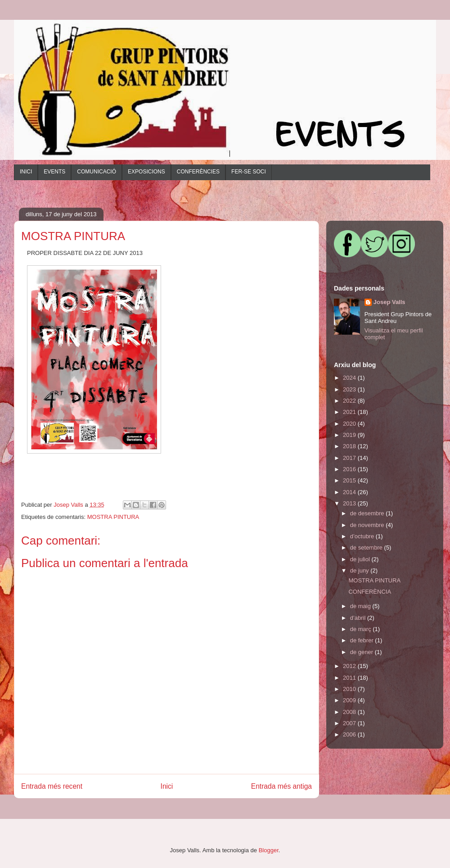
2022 (350, 401)
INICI (26, 172)
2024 (350, 378)
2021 (350, 412)
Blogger (269, 850)
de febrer (363, 640)
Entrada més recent (52, 786)
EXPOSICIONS (146, 172)
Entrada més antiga (281, 786)
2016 (350, 469)
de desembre (368, 513)
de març (362, 629)
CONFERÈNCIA (370, 592)
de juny (360, 570)
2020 (350, 424)
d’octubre (363, 536)
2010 (350, 689)
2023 (350, 389)
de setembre (367, 548)
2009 (350, 700)
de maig (361, 606)
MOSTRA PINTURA (113, 517)
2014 (350, 492)
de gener (362, 652)
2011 (350, 678)
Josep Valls (389, 302)
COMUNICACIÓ (97, 172)
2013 (350, 503)
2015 (350, 480)
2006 (350, 734)
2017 (350, 458)
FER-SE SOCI (249, 172)
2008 (350, 712)
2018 (350, 446)
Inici (167, 786)
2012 (350, 666)
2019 (350, 435)
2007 (350, 723)
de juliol (361, 559)
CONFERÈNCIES (198, 172)
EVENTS (54, 172)
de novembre (368, 525)
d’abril (359, 618)
